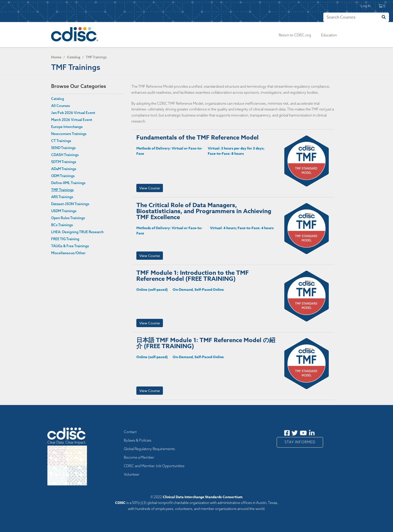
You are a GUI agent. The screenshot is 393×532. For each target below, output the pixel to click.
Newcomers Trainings (69, 134)
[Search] (351, 17)
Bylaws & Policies (138, 440)
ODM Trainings (63, 176)
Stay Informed (300, 442)
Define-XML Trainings (68, 183)
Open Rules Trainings (68, 218)
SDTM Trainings (64, 162)
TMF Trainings (62, 190)
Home (56, 57)
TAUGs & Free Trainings (70, 246)
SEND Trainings (63, 148)
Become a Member (139, 457)
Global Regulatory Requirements (149, 449)
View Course (150, 188)
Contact (130, 432)
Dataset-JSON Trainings (70, 204)
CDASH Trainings (65, 155)
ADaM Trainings (64, 169)
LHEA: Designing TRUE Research (77, 232)
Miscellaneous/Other (68, 253)
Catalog (74, 57)
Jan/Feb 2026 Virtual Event (73, 113)
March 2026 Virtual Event (72, 120)
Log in (366, 6)
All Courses (61, 106)
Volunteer (132, 474)
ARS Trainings (62, 197)
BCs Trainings (62, 225)
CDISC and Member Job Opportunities (154, 466)
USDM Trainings (64, 211)
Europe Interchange (67, 127)
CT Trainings (61, 141)
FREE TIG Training (65, 239)
